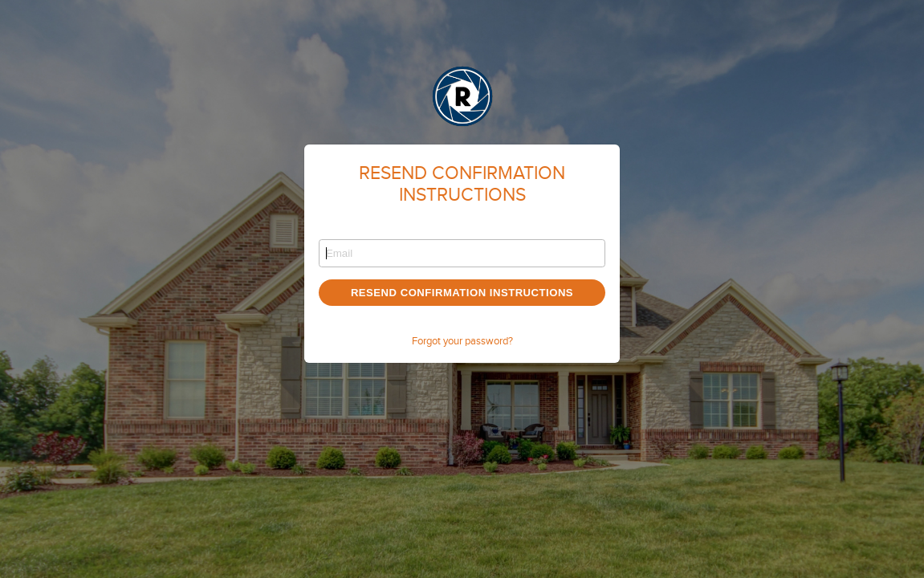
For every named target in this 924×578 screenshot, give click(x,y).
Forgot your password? (462, 341)
